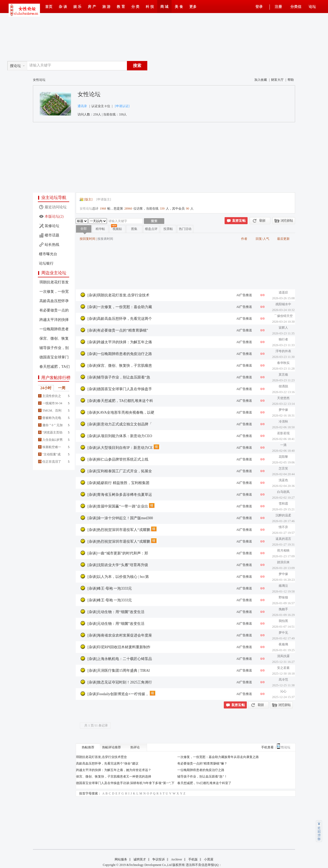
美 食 (179, 7)
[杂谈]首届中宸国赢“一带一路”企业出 (118, 506)
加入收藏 (261, 80)
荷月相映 (283, 551)
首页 (49, 7)
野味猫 (283, 597)
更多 (193, 7)
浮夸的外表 (283, 351)
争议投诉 (159, 859)
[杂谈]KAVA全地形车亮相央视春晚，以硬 (121, 412)
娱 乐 (78, 7)
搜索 (137, 66)
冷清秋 (283, 421)
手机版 (193, 859)
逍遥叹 (283, 292)
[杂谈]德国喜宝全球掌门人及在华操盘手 (120, 389)
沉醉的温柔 (283, 515)
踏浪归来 (283, 562)
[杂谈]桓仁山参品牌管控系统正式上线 (118, 459)
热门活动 (185, 229)
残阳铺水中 (283, 304)
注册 (278, 7)
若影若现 (283, 433)
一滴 (283, 445)
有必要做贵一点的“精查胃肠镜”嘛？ (202, 763)
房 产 (92, 7)
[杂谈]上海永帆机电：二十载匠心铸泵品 (120, 659)
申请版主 (104, 199)
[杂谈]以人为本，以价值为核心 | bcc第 (118, 577)
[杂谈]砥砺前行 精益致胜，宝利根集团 (118, 483)
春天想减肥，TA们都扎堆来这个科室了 (204, 783)
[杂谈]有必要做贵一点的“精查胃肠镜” (118, 330)
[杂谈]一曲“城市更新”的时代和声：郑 (118, 553)
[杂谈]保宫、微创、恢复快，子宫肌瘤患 (120, 366)
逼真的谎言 (283, 539)
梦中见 (283, 633)
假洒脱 (283, 386)
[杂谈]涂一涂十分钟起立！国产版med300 (120, 518)
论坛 (312, 7)
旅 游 (107, 7)
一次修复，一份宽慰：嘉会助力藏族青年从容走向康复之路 (218, 757)
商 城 (165, 7)
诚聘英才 (140, 859)
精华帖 (100, 229)
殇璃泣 (283, 586)
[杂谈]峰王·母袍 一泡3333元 (110, 588)
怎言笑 (283, 468)
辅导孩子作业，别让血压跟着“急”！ (202, 777)
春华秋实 (283, 363)
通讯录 (82, 106)
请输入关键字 (40, 65)
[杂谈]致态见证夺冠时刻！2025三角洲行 (120, 682)
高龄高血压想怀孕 (54, 301)
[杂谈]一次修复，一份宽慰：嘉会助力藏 (120, 307)
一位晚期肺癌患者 (54, 329)
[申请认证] (122, 106)
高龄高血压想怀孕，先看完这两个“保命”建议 (107, 763)
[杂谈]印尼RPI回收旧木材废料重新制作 (119, 647)
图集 (134, 229)
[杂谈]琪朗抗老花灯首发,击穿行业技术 (118, 295)
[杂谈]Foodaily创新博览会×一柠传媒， (118, 694)
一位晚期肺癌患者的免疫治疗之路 (201, 770)
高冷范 (283, 680)
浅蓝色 (283, 480)
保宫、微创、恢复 (54, 338)
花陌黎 (283, 457)
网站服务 (121, 859)
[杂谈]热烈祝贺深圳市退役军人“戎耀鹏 (119, 530)
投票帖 (168, 229)
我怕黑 (283, 621)
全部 (84, 229)
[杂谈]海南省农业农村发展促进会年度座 (120, 635)
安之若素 (283, 668)
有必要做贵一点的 (54, 310)
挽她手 (283, 609)
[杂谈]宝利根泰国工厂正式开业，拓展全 (120, 471)
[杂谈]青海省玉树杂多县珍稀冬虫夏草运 (120, 495)
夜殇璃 (283, 644)
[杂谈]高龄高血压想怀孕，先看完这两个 (120, 319)
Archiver (177, 859)
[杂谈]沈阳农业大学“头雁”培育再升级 (118, 565)
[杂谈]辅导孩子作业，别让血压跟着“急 (119, 377)
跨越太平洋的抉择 (54, 320)
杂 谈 (63, 7)
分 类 (136, 7)
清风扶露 (283, 656)
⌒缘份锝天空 (283, 316)
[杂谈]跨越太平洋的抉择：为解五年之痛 (120, 342)
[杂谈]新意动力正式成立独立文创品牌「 (120, 424)
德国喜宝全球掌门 (54, 357)
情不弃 (283, 527)
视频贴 (117, 229)
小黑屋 (209, 859)
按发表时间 (105, 239)
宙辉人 (283, 328)
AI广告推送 (244, 295)
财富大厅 (277, 80)
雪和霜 (283, 504)
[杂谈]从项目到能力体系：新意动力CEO (120, 436)
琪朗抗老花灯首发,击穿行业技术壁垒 (101, 757)
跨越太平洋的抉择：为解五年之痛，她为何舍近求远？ (114, 770)
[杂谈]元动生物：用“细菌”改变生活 (116, 612)
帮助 (291, 80)
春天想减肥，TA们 (55, 367)
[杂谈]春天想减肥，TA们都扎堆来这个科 (120, 401)
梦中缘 (283, 410)
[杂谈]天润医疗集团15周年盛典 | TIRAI (119, 671)
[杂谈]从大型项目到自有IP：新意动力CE (120, 448)
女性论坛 (89, 94)
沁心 (283, 691)
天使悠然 (283, 398)
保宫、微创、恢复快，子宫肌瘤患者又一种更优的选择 (114, 777)
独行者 (283, 339)
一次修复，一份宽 (54, 292)
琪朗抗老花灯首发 (54, 282)
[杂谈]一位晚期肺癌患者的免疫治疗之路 (120, 354)
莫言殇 (283, 375)
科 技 (150, 7)
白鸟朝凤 (283, 492)
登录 (259, 7)
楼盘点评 (151, 229)
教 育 (121, 7)
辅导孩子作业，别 (54, 348)
